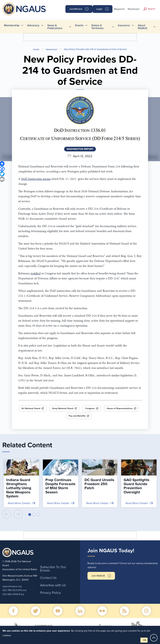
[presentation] (7, 514)
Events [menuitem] (79, 25)
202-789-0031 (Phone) (14, 590)
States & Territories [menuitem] (97, 27)
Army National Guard (63, 408)
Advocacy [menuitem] (33, 25)
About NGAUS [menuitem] (143, 27)
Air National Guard (31, 408)
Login (99, 9)
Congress (90, 408)
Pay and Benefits (77, 416)
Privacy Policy (50, 593)
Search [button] (151, 9)
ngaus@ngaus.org (12, 586)
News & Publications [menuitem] (55, 27)
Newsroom (134, 9)
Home (36, 49)
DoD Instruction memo (36, 179)
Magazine (119, 9)
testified (36, 273)
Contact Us (48, 578)
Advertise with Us (53, 585)
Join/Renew (76, 9)
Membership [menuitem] (12, 25)
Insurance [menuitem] (124, 25)
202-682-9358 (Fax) (13, 594)
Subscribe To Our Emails (53, 569)
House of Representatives (120, 408)
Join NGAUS (98, 576)
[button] (30, 515)
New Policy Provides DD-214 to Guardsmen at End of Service (95, 49)
